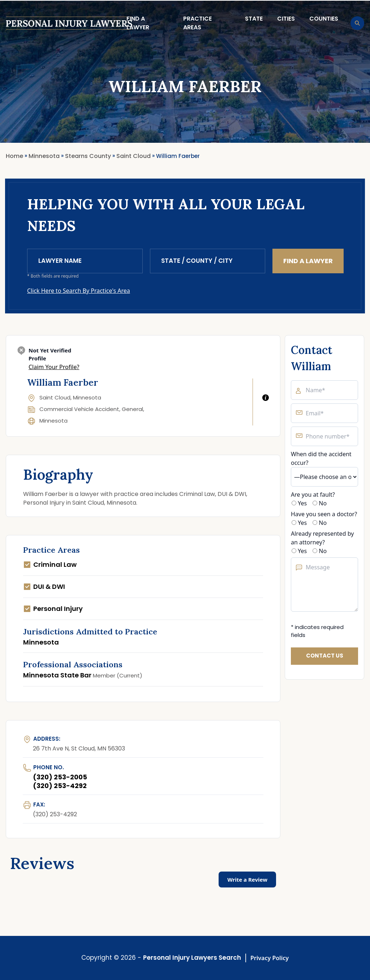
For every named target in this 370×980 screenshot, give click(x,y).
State (254, 19)
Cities (286, 19)
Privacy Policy (270, 958)
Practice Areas (197, 23)
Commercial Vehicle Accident (79, 409)
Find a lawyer (138, 23)
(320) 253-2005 (60, 777)
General (132, 409)
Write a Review (247, 880)
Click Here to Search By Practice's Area (79, 291)
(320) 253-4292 (60, 786)
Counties (324, 19)
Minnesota (53, 421)
